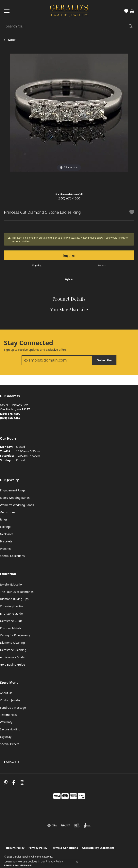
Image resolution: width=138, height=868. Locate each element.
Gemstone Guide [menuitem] (11, 621)
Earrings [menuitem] (6, 527)
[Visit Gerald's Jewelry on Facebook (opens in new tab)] (14, 783)
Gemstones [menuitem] (8, 512)
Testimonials (8, 715)
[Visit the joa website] (87, 825)
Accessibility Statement (98, 848)
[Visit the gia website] (52, 825)
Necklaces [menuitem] (7, 534)
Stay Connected (28, 343)
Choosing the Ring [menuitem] (12, 606)
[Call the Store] (10, 414)
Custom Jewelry (10, 700)
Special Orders (10, 744)
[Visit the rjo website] (77, 825)
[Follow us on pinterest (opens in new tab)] (6, 783)
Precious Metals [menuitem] (10, 628)
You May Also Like (69, 309)
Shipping (37, 265)
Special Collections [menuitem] (12, 556)
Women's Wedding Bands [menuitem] (17, 505)
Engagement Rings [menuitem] (13, 490)
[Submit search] (131, 26)
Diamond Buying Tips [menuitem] (14, 599)
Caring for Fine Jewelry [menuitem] (15, 635)
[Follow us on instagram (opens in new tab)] (22, 783)
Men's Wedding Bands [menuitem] (15, 498)
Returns (102, 265)
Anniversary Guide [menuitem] (12, 657)
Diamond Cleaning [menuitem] (12, 643)
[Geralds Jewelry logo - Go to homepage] (69, 11)
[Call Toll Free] (10, 418)
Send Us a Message (13, 708)
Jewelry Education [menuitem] (12, 584)
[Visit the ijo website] (65, 825)
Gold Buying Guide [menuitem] (12, 664)
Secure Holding (10, 729)
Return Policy (15, 848)
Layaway (6, 737)
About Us (6, 693)
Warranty (6, 722)
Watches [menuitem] (6, 549)
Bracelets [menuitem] (6, 541)
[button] (126, 11)
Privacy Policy (38, 848)
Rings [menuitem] (4, 519)
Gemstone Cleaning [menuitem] (13, 650)
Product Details (69, 298)
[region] (69, 119)
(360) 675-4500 (69, 198)
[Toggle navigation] (7, 11)
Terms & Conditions (65, 848)
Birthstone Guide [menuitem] (11, 613)
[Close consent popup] (77, 862)
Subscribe (104, 360)
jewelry (11, 40)
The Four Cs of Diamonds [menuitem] (17, 592)
